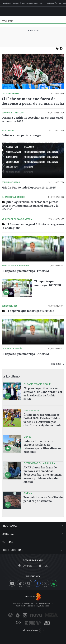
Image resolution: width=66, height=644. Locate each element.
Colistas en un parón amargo (21, 135)
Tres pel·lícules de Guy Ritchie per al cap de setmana (43, 499)
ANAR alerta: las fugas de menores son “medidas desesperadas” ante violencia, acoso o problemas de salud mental (43, 475)
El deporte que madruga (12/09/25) (30, 311)
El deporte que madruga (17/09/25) (25, 271)
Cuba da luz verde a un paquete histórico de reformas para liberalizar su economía (42, 446)
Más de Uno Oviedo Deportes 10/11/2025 (29, 187)
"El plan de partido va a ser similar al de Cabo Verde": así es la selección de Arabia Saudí (43, 394)
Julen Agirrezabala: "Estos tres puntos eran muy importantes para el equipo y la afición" (30, 206)
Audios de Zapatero (11, 3)
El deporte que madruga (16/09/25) (48, 283)
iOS (43, 566)
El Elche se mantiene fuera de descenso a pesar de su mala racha (33, 101)
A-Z (60, 49)
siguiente (58, 364)
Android (25, 566)
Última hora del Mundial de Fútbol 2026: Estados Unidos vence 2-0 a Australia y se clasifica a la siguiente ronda (42, 420)
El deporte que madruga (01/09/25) (25, 354)
